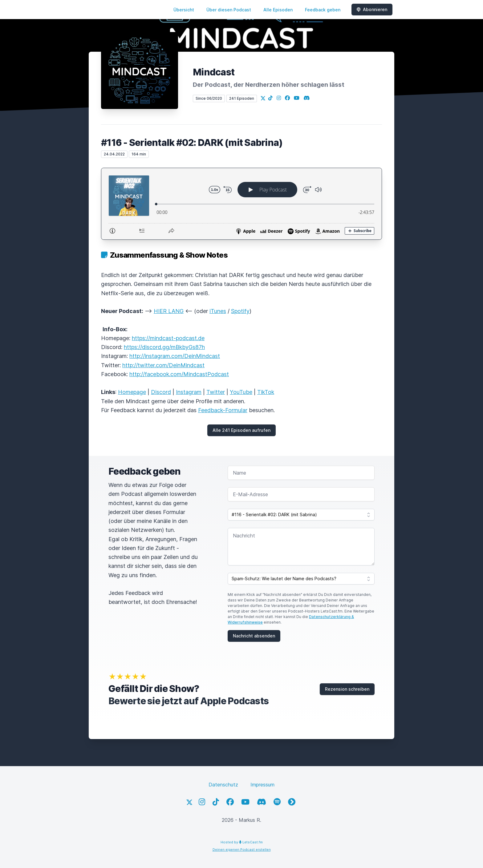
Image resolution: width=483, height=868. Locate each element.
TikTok (266, 392)
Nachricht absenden (254, 636)
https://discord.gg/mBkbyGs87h (164, 347)
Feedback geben (323, 10)
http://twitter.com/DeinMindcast (163, 365)
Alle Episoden (278, 10)
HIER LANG (169, 311)
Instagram (189, 392)
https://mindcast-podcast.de (168, 338)
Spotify (240, 311)
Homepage (132, 392)
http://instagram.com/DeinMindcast (175, 356)
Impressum (262, 785)
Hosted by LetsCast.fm (242, 842)
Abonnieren (372, 9)
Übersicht (184, 10)
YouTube (241, 392)
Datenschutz (223, 785)
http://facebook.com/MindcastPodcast (179, 374)
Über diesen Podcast (229, 10)
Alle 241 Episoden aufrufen (241, 430)
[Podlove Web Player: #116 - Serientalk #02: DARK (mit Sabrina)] (241, 204)
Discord (161, 392)
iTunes (218, 311)
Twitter (216, 392)
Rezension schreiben (347, 689)
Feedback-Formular (223, 410)
